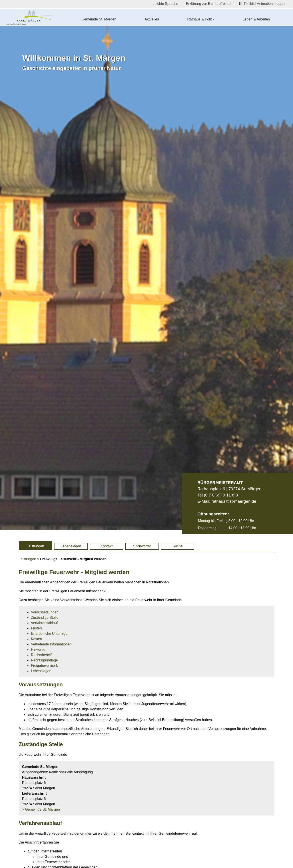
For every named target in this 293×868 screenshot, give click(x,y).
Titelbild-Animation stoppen (263, 4)
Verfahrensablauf (44, 623)
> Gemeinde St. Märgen (41, 809)
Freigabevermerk (44, 666)
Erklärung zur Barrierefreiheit (209, 4)
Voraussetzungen (45, 612)
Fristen (36, 628)
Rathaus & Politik (201, 19)
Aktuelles (152, 19)
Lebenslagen (71, 546)
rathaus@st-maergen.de (234, 501)
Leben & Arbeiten (256, 19)
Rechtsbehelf (41, 655)
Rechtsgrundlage (44, 660)
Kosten (36, 639)
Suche (178, 546)
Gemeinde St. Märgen (99, 19)
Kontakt (106, 546)
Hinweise (38, 650)
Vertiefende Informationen (51, 644)
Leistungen (35, 546)
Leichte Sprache (165, 4)
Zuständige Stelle (45, 618)
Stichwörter (142, 546)
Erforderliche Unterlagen (50, 634)
